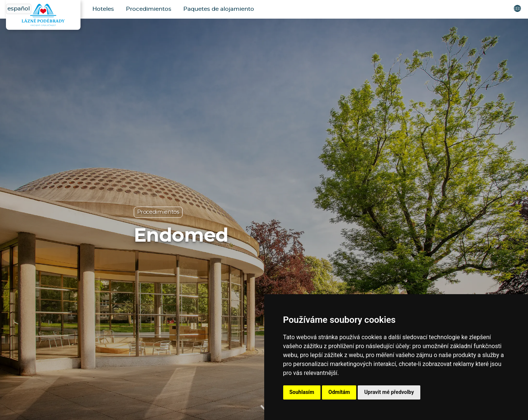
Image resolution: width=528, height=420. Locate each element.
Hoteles (103, 9)
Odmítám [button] (339, 392)
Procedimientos (149, 9)
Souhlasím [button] (302, 392)
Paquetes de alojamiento (219, 9)
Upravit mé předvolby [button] (389, 392)
